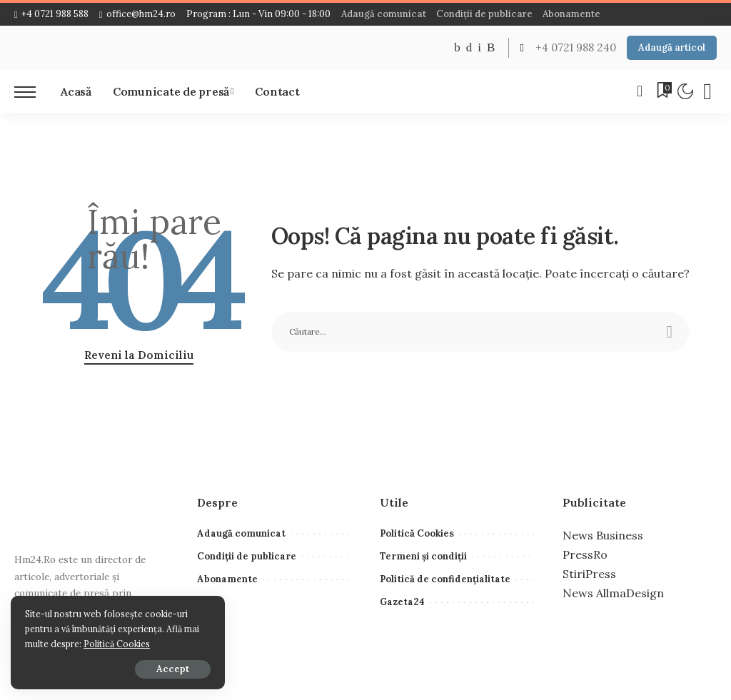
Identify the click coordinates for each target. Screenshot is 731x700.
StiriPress (589, 574)
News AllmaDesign (613, 593)
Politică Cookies (117, 644)
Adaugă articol (672, 47)
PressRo (585, 554)
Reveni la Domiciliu (139, 355)
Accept (173, 669)
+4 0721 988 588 (51, 14)
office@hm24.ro (137, 14)
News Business (603, 535)
